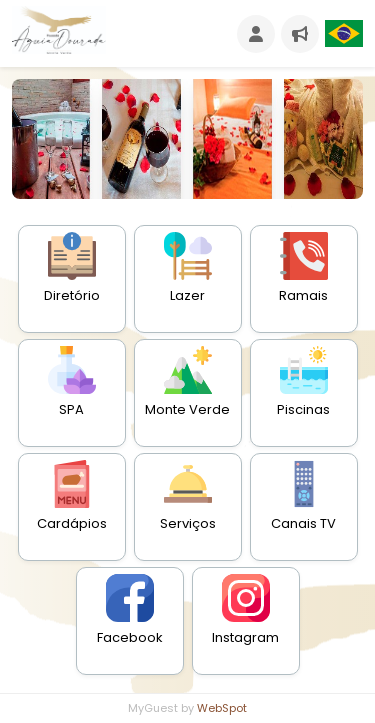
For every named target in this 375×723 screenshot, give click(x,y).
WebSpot (222, 708)
